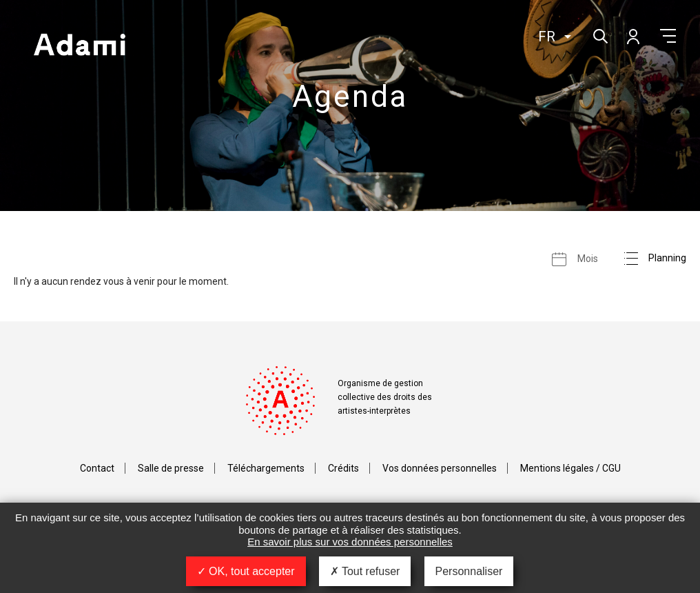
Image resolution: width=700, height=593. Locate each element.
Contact (97, 468)
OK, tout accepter (246, 571)
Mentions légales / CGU (570, 468)
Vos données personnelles (440, 468)
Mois (588, 258)
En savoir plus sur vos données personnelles (350, 542)
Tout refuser (365, 571)
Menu (668, 36)
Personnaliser (469, 571)
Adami (79, 46)
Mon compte (632, 36)
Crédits (343, 468)
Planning (667, 258)
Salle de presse (171, 468)
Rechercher (599, 35)
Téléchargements (266, 468)
